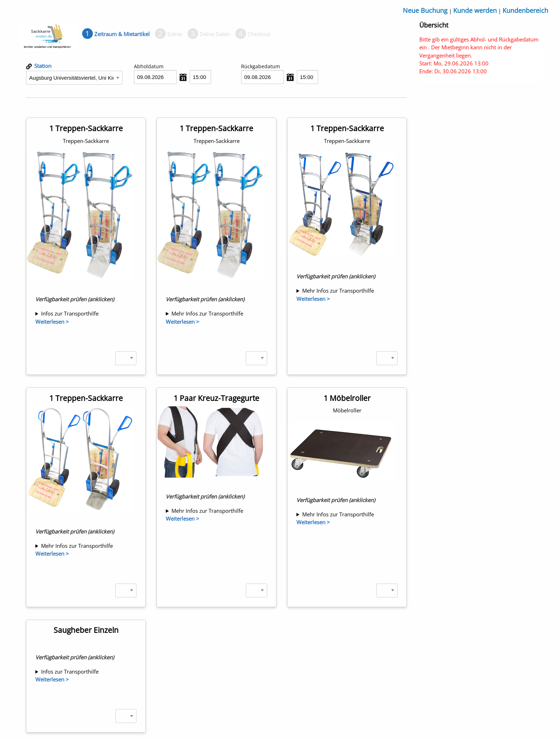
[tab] (116, 34)
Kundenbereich (525, 10)
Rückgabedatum (261, 66)
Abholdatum (149, 66)
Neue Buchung (425, 10)
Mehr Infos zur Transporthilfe (207, 313)
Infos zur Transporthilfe (70, 313)
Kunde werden (475, 10)
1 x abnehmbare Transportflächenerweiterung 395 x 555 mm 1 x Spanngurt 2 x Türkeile (86, 313)
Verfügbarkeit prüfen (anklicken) (75, 299)
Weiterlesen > (52, 322)
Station (39, 66)
